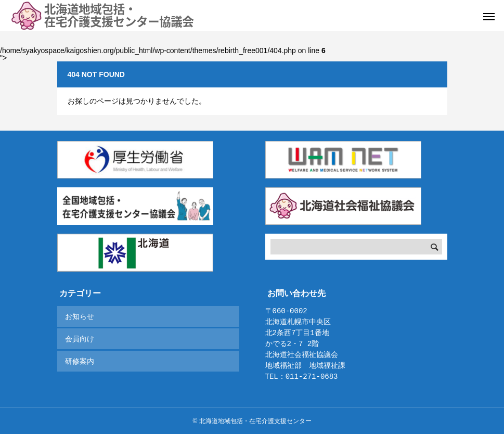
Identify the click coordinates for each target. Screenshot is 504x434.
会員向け (80, 339)
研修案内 (80, 361)
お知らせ (80, 316)
